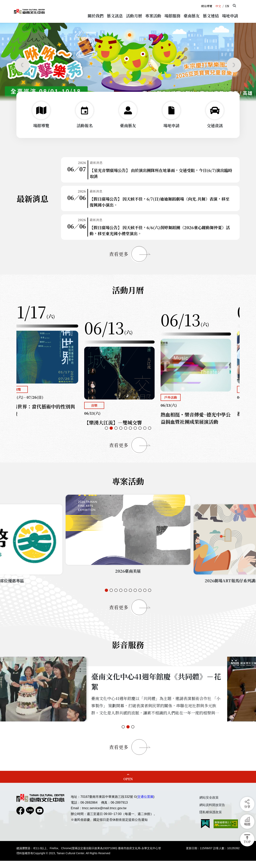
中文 (218, 6)
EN (227, 6)
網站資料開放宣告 (212, 812)
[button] (234, 6)
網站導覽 (207, 6)
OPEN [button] (128, 786)
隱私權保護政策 (211, 819)
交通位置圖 (145, 804)
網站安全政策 (209, 805)
